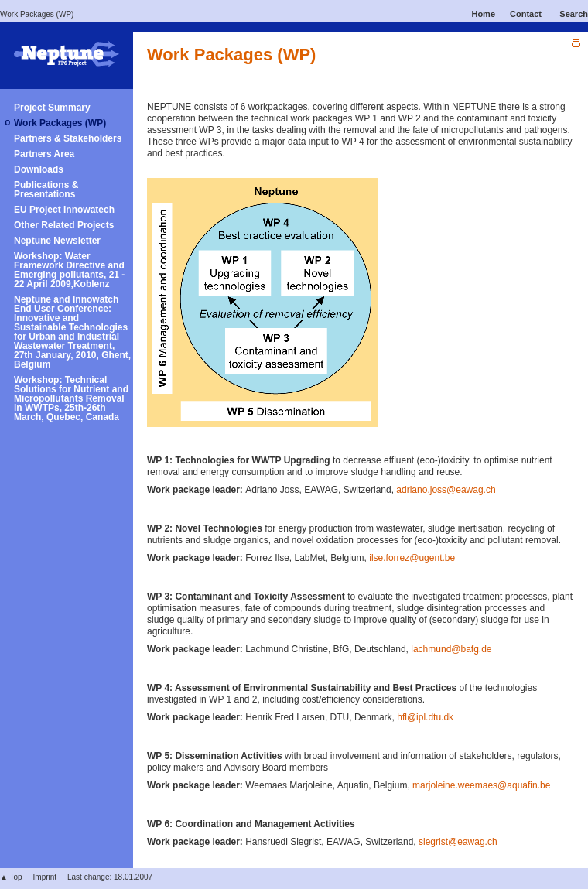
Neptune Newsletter (57, 241)
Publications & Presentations (46, 190)
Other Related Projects (64, 225)
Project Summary (52, 108)
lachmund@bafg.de (451, 649)
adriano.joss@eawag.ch (446, 490)
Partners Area (44, 154)
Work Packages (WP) (37, 14)
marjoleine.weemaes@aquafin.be (481, 785)
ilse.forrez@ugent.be (412, 558)
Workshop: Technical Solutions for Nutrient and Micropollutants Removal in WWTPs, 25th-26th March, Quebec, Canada (71, 398)
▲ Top (11, 877)
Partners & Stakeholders (68, 138)
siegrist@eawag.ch (458, 842)
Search (574, 14)
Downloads (39, 169)
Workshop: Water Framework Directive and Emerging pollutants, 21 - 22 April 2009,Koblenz (69, 270)
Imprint (45, 877)
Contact (526, 14)
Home (483, 14)
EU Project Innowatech (64, 210)
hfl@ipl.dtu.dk (425, 717)
